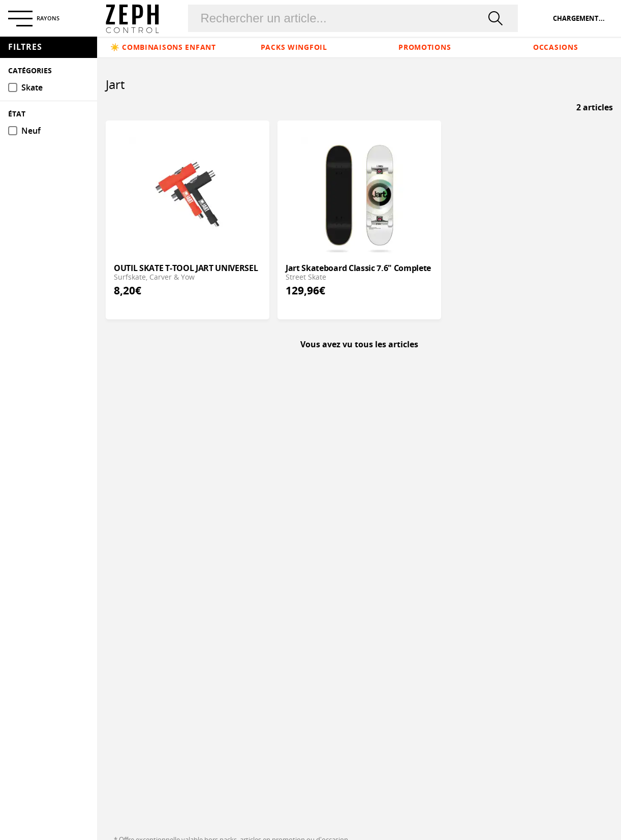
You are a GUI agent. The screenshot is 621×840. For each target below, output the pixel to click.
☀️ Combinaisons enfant (163, 47)
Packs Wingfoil (294, 47)
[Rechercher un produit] (341, 18)
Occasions (555, 47)
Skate (32, 88)
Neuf (31, 131)
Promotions (425, 47)
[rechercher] (498, 18)
